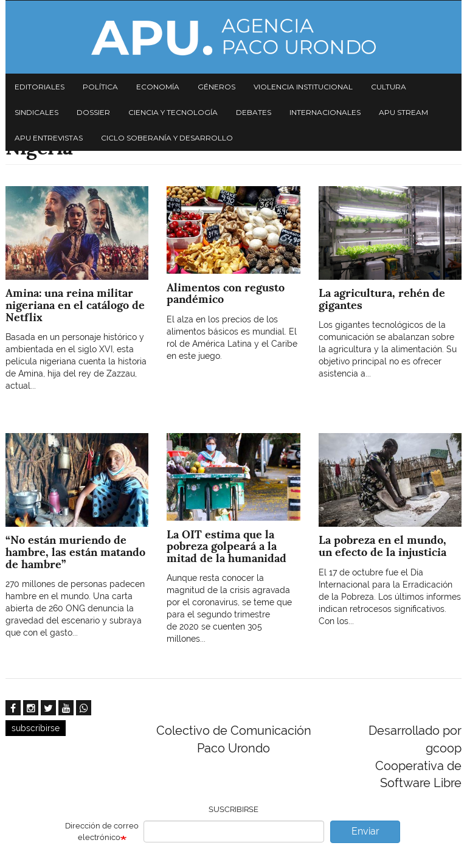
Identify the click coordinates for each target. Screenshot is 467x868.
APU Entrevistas (49, 138)
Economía (158, 87)
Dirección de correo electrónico (102, 832)
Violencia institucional (303, 87)
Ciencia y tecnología (173, 112)
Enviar (365, 831)
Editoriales (40, 87)
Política (100, 87)
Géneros (216, 87)
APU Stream (403, 112)
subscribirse (36, 728)
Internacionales (325, 112)
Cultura (389, 87)
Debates (254, 112)
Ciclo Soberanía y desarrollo (167, 138)
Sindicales (36, 112)
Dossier (93, 112)
